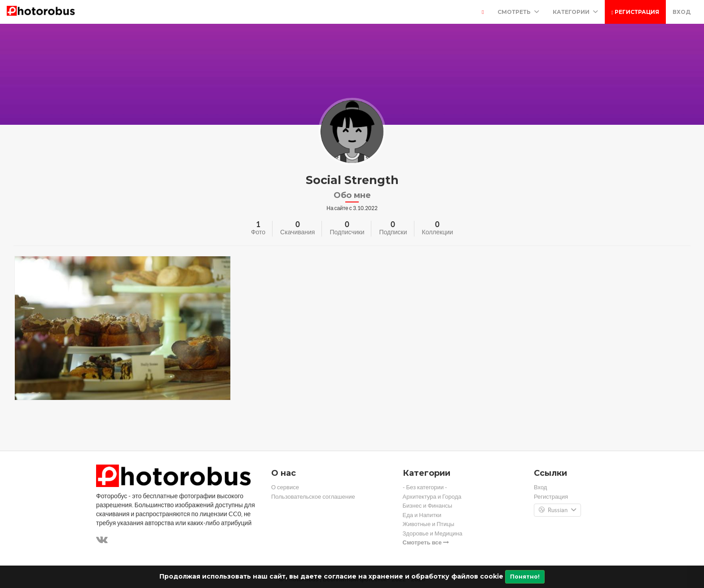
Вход (682, 12)
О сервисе (285, 487)
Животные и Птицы (429, 524)
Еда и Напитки (422, 515)
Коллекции (438, 232)
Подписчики (347, 232)
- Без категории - (425, 487)
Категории (575, 12)
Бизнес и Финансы (428, 506)
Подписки (393, 232)
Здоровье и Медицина (433, 533)
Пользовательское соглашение (313, 497)
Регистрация (635, 12)
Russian (557, 510)
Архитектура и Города (432, 497)
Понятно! (525, 577)
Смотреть (518, 12)
